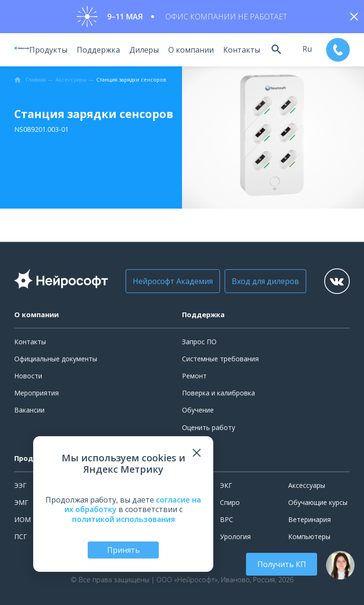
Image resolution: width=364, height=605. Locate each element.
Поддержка (97, 50)
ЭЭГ (20, 485)
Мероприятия (36, 393)
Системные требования (220, 359)
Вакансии (29, 410)
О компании (190, 50)
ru (306, 49)
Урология (235, 536)
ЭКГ (226, 485)
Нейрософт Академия (169, 281)
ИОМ (23, 519)
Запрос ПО (199, 342)
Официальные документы (56, 359)
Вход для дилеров (262, 281)
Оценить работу (209, 427)
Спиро (230, 502)
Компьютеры (309, 536)
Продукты (47, 50)
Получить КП (282, 564)
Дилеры (143, 50)
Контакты (240, 50)
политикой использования (123, 519)
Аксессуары (307, 485)
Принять (123, 550)
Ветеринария (309, 519)
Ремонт (194, 376)
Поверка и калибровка (218, 393)
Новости (28, 376)
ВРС (227, 519)
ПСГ (21, 536)
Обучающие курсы (318, 502)
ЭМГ (21, 502)
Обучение (198, 410)
